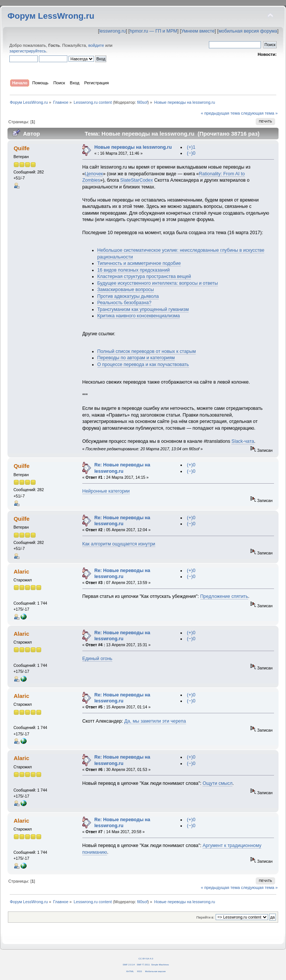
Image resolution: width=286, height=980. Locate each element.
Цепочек (94, 174)
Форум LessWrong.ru (51, 16)
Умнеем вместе (198, 31)
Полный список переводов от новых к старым (147, 351)
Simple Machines (160, 964)
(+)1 (191, 147)
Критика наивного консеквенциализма (139, 316)
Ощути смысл (217, 783)
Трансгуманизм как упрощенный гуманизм (143, 309)
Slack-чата (243, 441)
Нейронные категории (106, 491)
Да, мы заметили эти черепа (155, 721)
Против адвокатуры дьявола (128, 296)
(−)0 (191, 153)
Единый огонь (97, 659)
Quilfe (21, 148)
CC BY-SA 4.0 (146, 958)
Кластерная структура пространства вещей (144, 276)
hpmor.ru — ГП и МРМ (153, 31)
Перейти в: (205, 917)
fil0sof (142, 102)
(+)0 (191, 465)
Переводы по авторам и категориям (136, 358)
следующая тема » (259, 113)
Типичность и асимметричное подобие (139, 263)
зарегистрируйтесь (28, 51)
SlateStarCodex (136, 180)
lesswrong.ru (112, 31)
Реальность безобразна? (124, 303)
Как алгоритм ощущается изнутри (119, 544)
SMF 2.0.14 (129, 964)
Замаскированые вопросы (126, 290)
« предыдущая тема (220, 113)
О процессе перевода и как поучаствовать (143, 365)
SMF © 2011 (143, 964)
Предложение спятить (224, 596)
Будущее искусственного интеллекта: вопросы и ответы (158, 283)
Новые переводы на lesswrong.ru (133, 147)
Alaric (21, 571)
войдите (96, 45)
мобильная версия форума (248, 31)
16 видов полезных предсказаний (134, 270)
